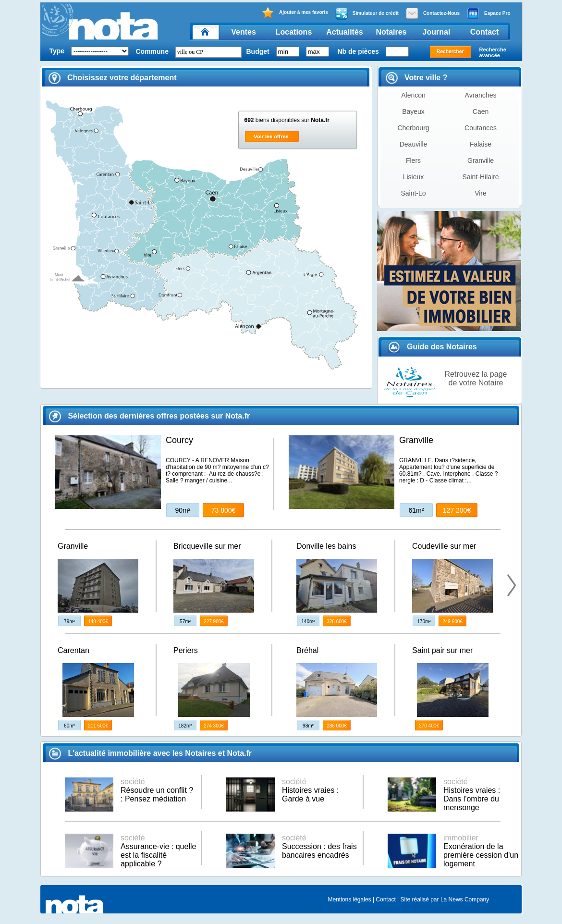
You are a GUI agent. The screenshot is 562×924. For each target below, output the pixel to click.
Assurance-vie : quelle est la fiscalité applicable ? (158, 851)
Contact (485, 32)
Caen (481, 111)
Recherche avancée (493, 52)
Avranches (481, 95)
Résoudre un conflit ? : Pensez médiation (157, 790)
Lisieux (414, 177)
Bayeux (413, 111)
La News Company (465, 899)
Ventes (244, 32)
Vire (481, 193)
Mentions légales (350, 899)
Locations (294, 32)
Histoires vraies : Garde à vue (310, 790)
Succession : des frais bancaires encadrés (319, 846)
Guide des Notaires (433, 347)
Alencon (413, 95)
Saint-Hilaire (480, 177)
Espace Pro (489, 13)
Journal (437, 32)
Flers (413, 160)
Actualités (344, 32)
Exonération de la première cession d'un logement (481, 851)
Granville (481, 160)
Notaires (391, 32)
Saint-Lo (413, 193)
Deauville (414, 144)
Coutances (481, 128)
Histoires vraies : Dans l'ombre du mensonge (472, 795)
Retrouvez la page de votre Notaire (476, 378)
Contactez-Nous (433, 13)
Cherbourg (413, 128)
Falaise (481, 144)
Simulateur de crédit (367, 13)
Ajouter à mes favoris (295, 13)
